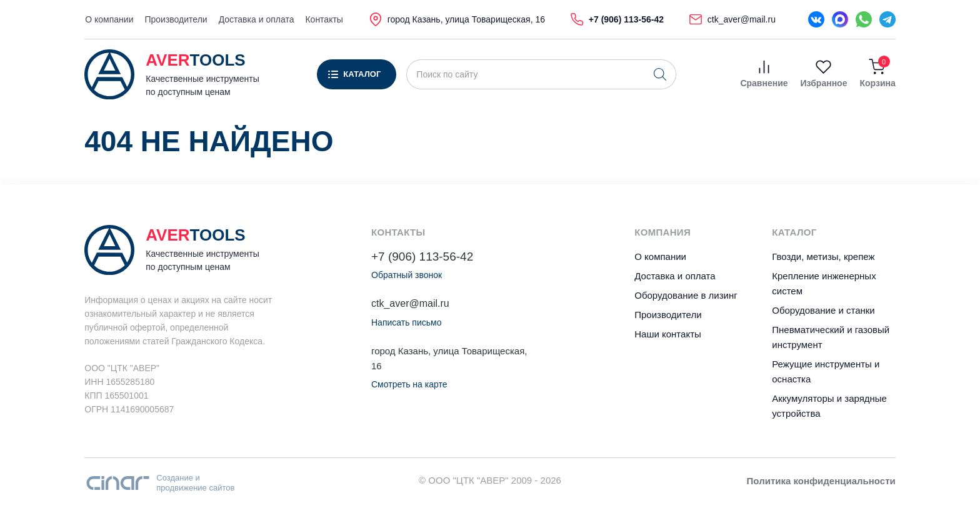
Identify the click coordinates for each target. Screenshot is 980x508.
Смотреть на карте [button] (409, 384)
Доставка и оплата (257, 19)
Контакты (324, 19)
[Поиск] (660, 74)
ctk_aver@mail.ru (410, 303)
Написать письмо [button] (406, 322)
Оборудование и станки (823, 310)
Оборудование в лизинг (686, 295)
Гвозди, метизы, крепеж (823, 256)
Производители (176, 19)
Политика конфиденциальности (821, 481)
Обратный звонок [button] (407, 275)
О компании (109, 19)
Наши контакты (668, 334)
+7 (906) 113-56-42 (422, 256)
